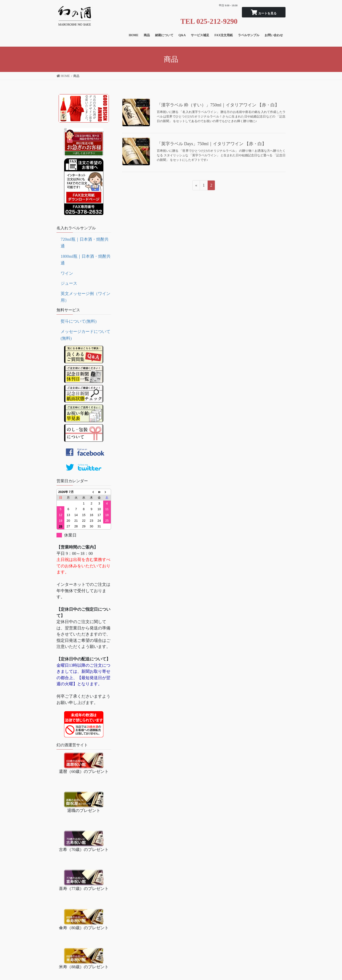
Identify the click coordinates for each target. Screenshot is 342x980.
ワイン (67, 273)
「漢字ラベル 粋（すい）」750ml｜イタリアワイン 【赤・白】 (218, 105)
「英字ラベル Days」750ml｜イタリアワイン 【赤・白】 (212, 144)
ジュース (69, 283)
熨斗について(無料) (79, 321)
